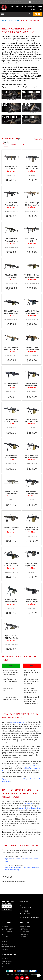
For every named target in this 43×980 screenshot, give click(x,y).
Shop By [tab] (38, 140)
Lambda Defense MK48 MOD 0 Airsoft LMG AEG (32, 384)
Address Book (25, 932)
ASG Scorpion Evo (13, 74)
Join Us (4, 939)
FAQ (3, 966)
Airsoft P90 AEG (7, 72)
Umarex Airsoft (21, 78)
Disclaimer (5, 949)
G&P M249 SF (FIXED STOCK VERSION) (11, 601)
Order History (25, 934)
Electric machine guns (9, 830)
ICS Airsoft (30, 78)
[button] (34, 2)
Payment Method (8, 961)
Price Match (6, 964)
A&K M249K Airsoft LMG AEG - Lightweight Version (11, 384)
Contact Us (6, 959)
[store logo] (4, 8)
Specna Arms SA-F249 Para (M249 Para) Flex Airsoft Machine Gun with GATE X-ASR (11, 637)
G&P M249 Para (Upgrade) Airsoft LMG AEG (32, 493)
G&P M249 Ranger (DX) (32, 240)
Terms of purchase (8, 947)
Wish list (23, 937)
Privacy (4, 944)
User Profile (24, 929)
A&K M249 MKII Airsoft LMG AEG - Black (11, 204)
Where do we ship (8, 932)
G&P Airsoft (22, 80)
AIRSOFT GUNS (14, 21)
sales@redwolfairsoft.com (29, 917)
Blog (3, 934)
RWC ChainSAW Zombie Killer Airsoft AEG (11, 565)
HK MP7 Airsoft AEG (32, 69)
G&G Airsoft (11, 78)
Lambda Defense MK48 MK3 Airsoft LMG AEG (32, 421)
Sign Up (39, 10)
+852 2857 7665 (25, 913)
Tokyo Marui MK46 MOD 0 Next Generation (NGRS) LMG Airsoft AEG (11, 276)
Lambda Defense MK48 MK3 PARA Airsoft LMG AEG (11, 457)
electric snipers (22, 830)
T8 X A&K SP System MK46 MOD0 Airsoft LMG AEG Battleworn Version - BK (11, 312)
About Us (5, 926)
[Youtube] (27, 978)
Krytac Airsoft (33, 76)
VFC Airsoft (11, 80)
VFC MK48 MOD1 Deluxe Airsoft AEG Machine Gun (32, 529)
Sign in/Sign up (25, 926)
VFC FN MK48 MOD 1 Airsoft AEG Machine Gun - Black (32, 457)
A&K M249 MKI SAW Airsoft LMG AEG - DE (11, 348)
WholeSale (6, 937)
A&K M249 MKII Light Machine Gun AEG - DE (32, 204)
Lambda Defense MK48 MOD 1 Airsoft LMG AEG (11, 421)
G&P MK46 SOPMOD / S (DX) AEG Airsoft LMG (32, 565)
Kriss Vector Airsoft (20, 72)
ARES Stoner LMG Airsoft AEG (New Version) (11, 168)
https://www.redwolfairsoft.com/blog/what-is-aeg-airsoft (21, 87)
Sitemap (4, 942)
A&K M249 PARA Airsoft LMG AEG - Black (11, 240)
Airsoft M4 (24, 67)
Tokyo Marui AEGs (21, 76)
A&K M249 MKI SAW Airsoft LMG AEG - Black (32, 312)
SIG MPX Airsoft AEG (17, 69)
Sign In (33, 10)
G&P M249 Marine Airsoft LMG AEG (11, 493)
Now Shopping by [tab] (10, 139)
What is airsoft (7, 929)
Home (4, 21)
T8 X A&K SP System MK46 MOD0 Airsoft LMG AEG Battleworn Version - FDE (32, 276)
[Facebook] (17, 978)
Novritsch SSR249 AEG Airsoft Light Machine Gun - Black (32, 601)
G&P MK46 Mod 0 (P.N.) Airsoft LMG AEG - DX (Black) (32, 168)
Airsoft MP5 (6, 69)
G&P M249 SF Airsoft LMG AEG (11, 529)
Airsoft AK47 (33, 67)
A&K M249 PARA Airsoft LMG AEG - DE (32, 348)
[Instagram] (22, 978)
